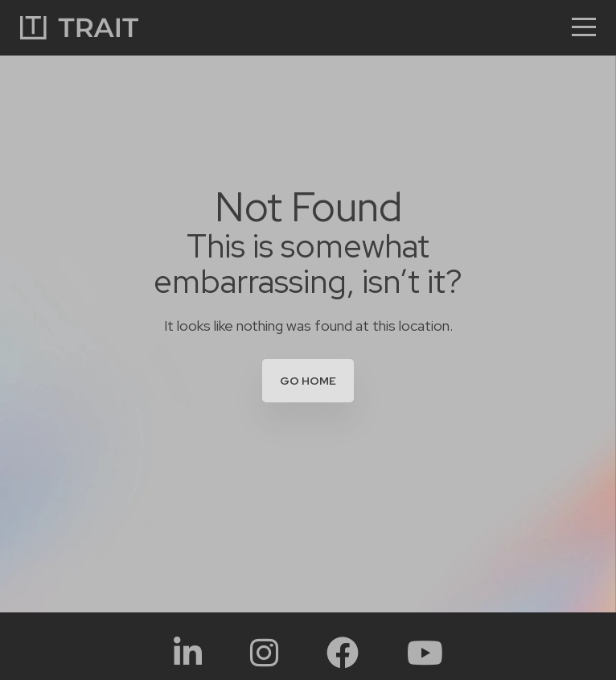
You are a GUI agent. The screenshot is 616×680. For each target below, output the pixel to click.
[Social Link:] (188, 652)
